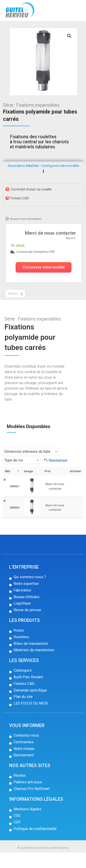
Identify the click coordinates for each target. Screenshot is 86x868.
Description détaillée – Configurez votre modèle (43, 181)
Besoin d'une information (26, 234)
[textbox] (31, 467)
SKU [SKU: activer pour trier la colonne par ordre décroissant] (7, 487)
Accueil (11, 28)
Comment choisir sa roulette (31, 205)
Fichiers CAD (20, 214)
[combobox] (31, 467)
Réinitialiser (58, 476)
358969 (14, 523)
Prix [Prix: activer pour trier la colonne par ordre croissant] (47, 487)
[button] (44, 283)
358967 (14, 502)
